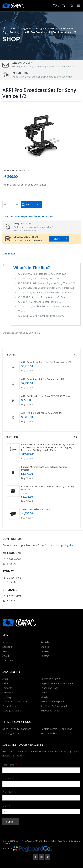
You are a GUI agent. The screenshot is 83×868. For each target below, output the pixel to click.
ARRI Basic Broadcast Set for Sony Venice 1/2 (46, 362)
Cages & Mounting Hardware (38, 28)
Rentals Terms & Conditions (56, 729)
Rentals (45, 642)
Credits (45, 647)
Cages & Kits (66, 28)
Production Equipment (53, 701)
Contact (45, 656)
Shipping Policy (11, 733)
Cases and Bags (49, 688)
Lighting (7, 697)
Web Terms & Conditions (69, 841)
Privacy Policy (50, 841)
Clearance (8, 692)
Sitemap (8, 843)
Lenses (45, 692)
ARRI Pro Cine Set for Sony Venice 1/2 (42, 413)
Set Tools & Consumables (55, 706)
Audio (5, 679)
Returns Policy (49, 733)
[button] (56, 6)
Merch (44, 697)
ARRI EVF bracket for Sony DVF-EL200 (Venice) (46, 396)
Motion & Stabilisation (15, 701)
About (6, 656)
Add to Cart (33, 205)
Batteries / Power (51, 679)
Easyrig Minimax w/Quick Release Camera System (44, 468)
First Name (10, 765)
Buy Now (28, 370)
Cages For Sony (11, 32)
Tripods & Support (51, 710)
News (6, 651)
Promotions (9, 706)
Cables (6, 683)
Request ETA (59, 239)
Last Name (10, 779)
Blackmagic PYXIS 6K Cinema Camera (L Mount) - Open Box (48, 488)
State (7, 806)
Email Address (11, 792)
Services (7, 647)
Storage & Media (12, 710)
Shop (13, 28)
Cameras (7, 688)
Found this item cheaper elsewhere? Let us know (28, 216)
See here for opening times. (61, 545)
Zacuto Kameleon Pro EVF (35, 509)
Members (8, 660)
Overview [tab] (9, 254)
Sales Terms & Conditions (17, 729)
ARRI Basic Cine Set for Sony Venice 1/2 (43, 379)
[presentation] (74, 355)
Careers (45, 651)
